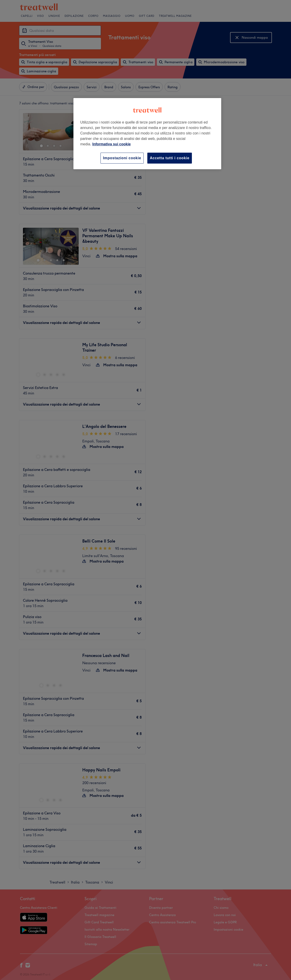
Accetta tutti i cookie (170, 158)
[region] (147, 134)
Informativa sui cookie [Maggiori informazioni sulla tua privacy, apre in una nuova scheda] (112, 144)
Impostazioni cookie (122, 158)
